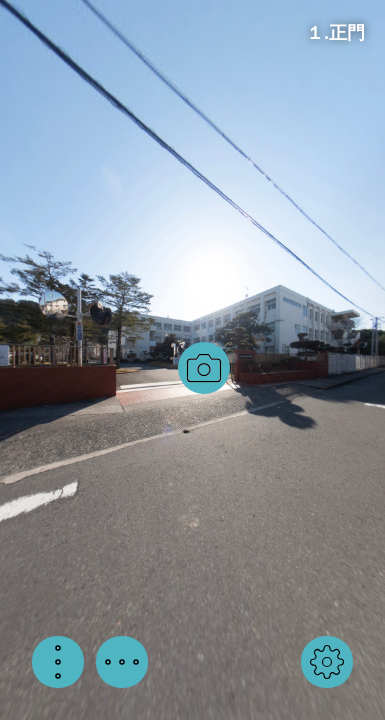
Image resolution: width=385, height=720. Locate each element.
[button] (58, 662)
